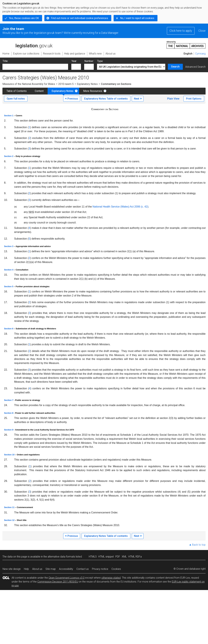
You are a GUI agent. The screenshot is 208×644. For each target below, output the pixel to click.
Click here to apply (181, 31)
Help (26, 569)
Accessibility (66, 569)
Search (175, 67)
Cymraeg (200, 54)
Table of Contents (17, 91)
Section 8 (9, 413)
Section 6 (9, 329)
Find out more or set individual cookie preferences (79, 18)
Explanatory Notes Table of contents (106, 99)
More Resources (93, 91)
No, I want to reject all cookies (137, 18)
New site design (12, 569)
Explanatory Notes (87, 84)
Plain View (173, 99)
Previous (73, 99)
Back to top (199, 545)
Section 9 (9, 430)
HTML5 (93, 557)
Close (202, 31)
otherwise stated (111, 578)
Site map (51, 569)
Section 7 (9, 400)
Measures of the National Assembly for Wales (29, 84)
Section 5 (9, 286)
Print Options (194, 99)
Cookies (116, 569)
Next (137, 99)
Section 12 (9, 520)
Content (39, 91)
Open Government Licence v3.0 (67, 578)
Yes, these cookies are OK (24, 18)
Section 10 (9, 455)
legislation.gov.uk (27, 45)
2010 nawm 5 (66, 84)
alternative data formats (61, 557)
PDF (118, 557)
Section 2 (9, 156)
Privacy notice (100, 569)
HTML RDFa (135, 557)
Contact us (83, 569)
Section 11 (9, 507)
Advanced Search (195, 67)
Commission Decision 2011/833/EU (58, 582)
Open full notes (16, 99)
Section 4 (9, 270)
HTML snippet (106, 557)
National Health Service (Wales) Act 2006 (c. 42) (120, 207)
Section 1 (9, 116)
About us (37, 569)
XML (124, 557)
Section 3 (9, 246)
